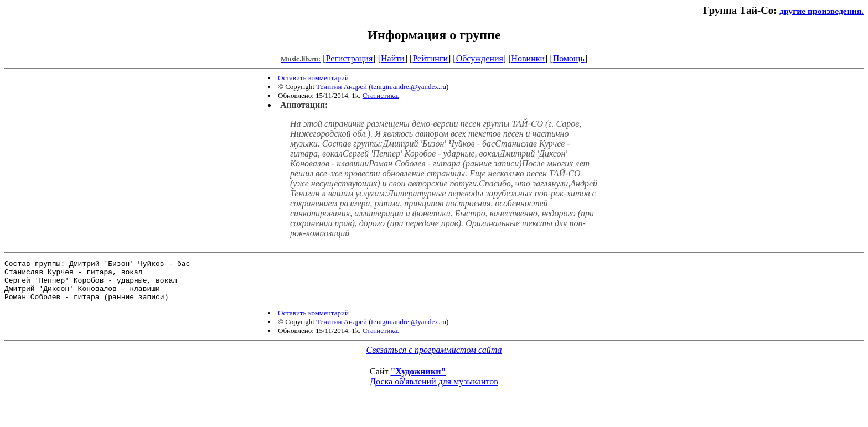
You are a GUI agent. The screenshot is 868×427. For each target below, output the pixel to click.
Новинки (528, 58)
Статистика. (381, 95)
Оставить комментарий (313, 78)
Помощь (569, 58)
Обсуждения (480, 58)
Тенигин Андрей (342, 87)
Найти (393, 58)
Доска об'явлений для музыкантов (434, 390)
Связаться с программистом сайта (434, 358)
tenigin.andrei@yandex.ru (409, 87)
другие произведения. (821, 11)
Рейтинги (430, 58)
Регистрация (350, 58)
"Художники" (418, 380)
